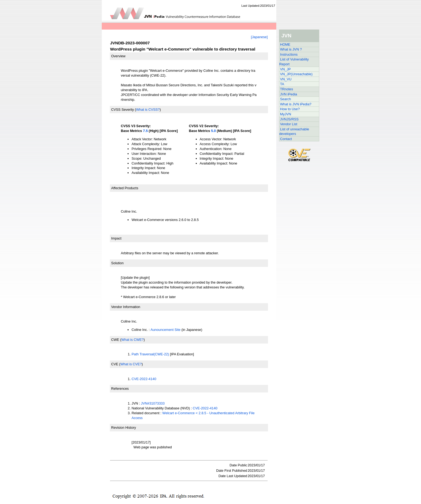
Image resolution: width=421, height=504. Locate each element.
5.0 (213, 131)
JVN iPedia (288, 94)
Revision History (124, 428)
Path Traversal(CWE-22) (150, 354)
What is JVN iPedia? (296, 104)
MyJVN (286, 114)
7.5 (146, 131)
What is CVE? (131, 364)
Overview (118, 56)
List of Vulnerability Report (294, 62)
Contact (286, 139)
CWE (115, 340)
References (120, 389)
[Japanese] (259, 37)
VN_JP (285, 69)
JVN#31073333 (153, 403)
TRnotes (286, 89)
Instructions (289, 54)
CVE (115, 364)
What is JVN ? (291, 49)
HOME (285, 44)
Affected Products (125, 188)
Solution (117, 263)
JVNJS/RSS (289, 119)
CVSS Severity (123, 110)
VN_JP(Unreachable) (296, 74)
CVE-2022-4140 (144, 379)
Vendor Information (126, 307)
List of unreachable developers (294, 132)
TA (282, 84)
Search (286, 99)
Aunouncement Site (165, 330)
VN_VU (286, 79)
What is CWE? (133, 340)
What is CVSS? (148, 110)
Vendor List (289, 124)
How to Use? (290, 109)
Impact (116, 238)
